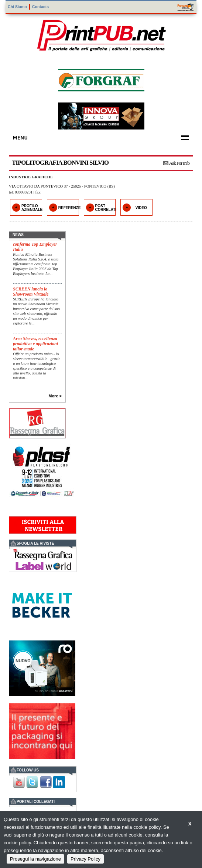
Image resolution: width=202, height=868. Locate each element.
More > (55, 396)
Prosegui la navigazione (35, 859)
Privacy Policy (85, 859)
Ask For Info (179, 163)
